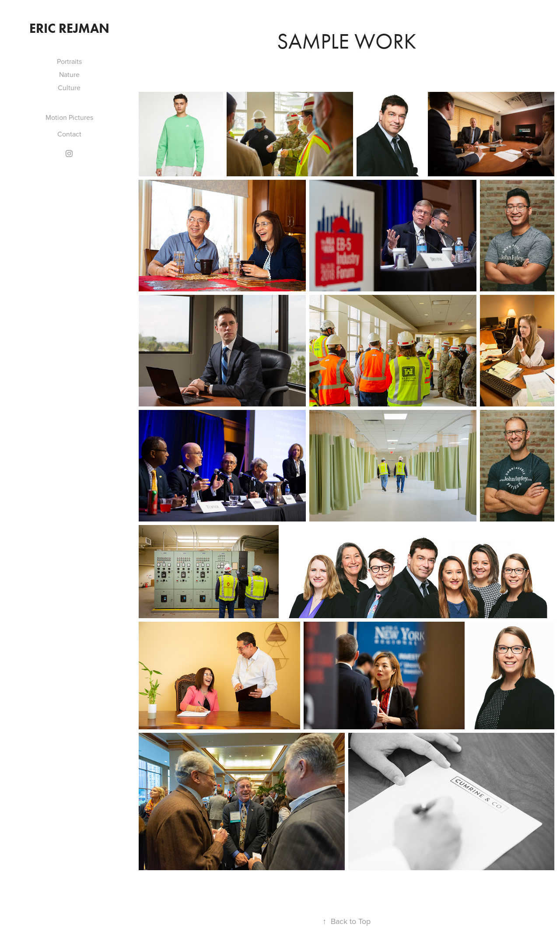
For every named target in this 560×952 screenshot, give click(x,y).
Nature (69, 74)
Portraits (69, 61)
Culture (69, 87)
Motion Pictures (69, 117)
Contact (69, 134)
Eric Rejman (69, 28)
